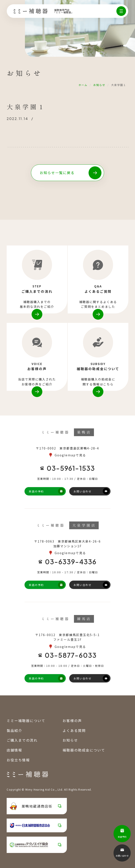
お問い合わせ (83, 491)
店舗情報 (14, 750)
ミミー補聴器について (26, 721)
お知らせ (99, 85)
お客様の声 (72, 721)
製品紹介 (14, 730)
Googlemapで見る (70, 455)
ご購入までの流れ (22, 740)
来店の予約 (36, 491)
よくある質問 (74, 730)
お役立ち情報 (18, 760)
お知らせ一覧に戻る (57, 173)
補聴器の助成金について (84, 750)
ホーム (83, 85)
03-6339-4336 (71, 561)
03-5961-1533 (71, 468)
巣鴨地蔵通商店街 (31, 806)
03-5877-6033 (71, 655)
